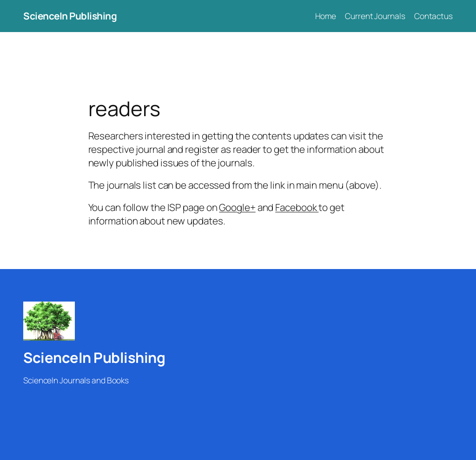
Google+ (237, 207)
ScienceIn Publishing (70, 16)
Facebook (297, 207)
